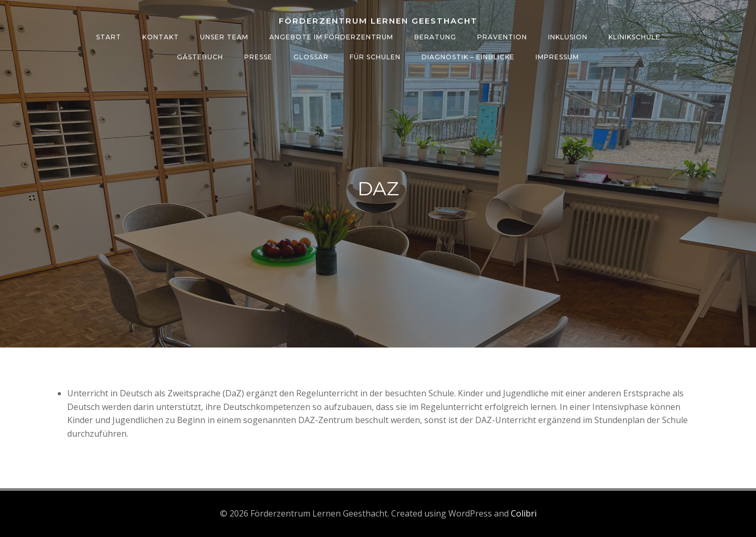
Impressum (557, 57)
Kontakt (161, 37)
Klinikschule (634, 37)
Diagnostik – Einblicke (468, 57)
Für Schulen (375, 57)
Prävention (502, 37)
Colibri (524, 513)
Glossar (311, 57)
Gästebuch (200, 57)
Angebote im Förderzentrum (331, 37)
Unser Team (224, 37)
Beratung (435, 37)
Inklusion (568, 37)
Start (109, 37)
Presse (258, 57)
